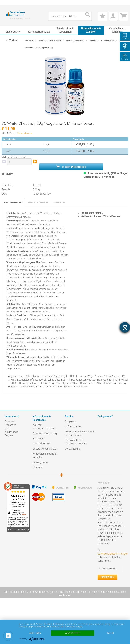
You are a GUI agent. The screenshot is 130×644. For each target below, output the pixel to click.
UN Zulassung (73, 449)
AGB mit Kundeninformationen (45, 427)
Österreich (10, 422)
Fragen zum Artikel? (91, 213)
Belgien (9, 435)
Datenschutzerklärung (45, 434)
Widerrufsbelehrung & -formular (45, 455)
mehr (111, 633)
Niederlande (11, 432)
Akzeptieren (73, 633)
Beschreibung (13, 203)
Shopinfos (71, 422)
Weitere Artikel (38, 203)
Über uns (38, 467)
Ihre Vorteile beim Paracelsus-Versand (76, 442)
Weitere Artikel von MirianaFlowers (99, 216)
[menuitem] (6, 3)
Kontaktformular (42, 444)
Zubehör (59, 203)
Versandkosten (25, 133)
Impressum (39, 439)
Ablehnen (35, 633)
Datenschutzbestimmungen (113, 554)
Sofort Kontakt (73, 427)
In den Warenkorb (71, 167)
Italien (8, 428)
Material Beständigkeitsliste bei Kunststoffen (80, 433)
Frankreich (10, 425)
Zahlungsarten (41, 462)
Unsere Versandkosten (45, 449)
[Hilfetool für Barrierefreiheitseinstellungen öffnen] (125, 327)
